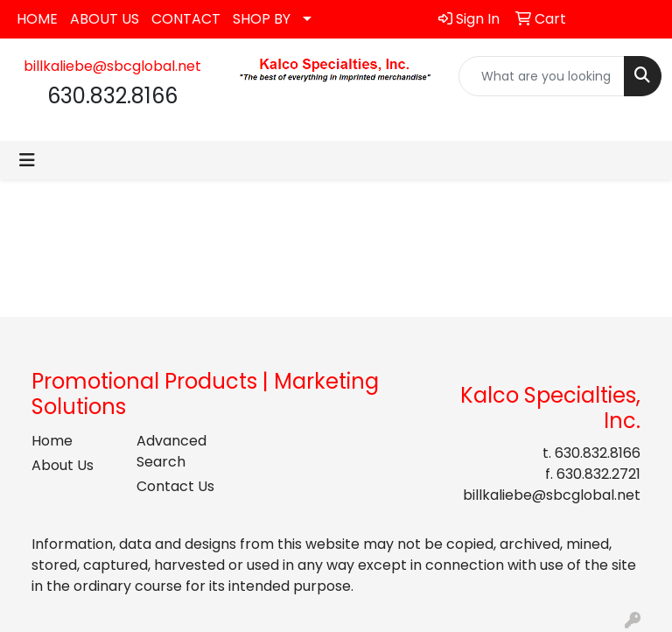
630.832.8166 (598, 453)
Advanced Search (171, 451)
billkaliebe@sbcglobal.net (112, 66)
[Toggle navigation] (27, 160)
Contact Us (175, 486)
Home (52, 441)
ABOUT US (105, 19)
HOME (37, 19)
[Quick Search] (542, 76)
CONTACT (186, 19)
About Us (63, 465)
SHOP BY (262, 19)
